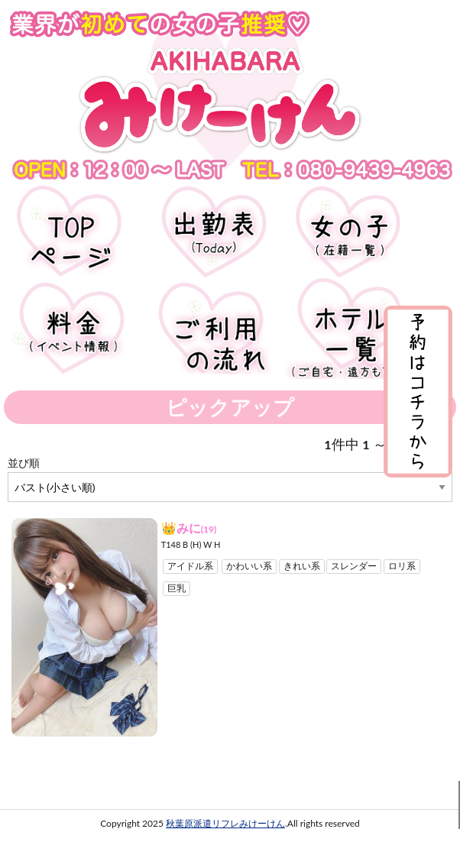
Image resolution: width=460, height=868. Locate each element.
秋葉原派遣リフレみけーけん (225, 823)
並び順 (24, 463)
